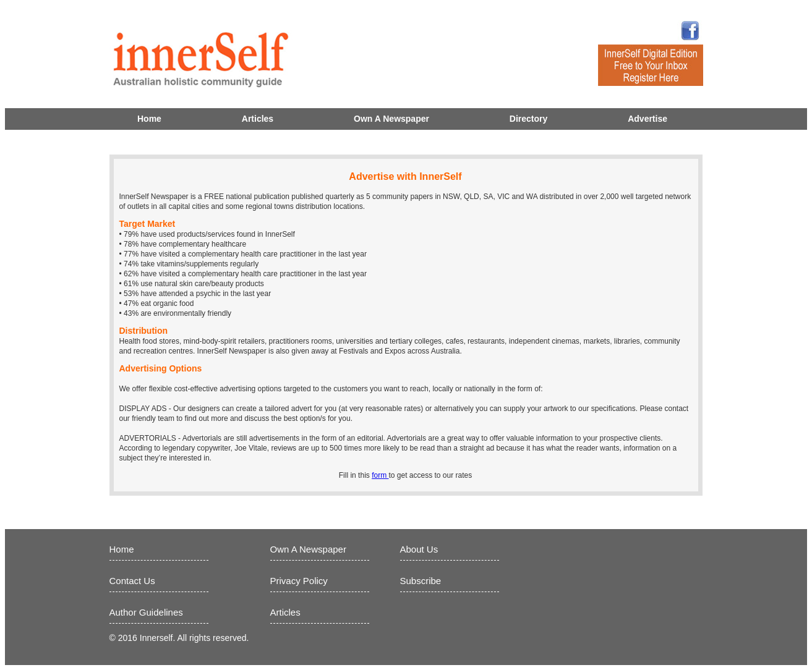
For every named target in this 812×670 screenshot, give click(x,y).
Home (149, 119)
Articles (258, 119)
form (380, 475)
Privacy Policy (299, 581)
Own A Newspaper (391, 119)
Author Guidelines (146, 612)
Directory (528, 119)
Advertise (647, 119)
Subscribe (421, 581)
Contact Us (132, 581)
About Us (419, 549)
